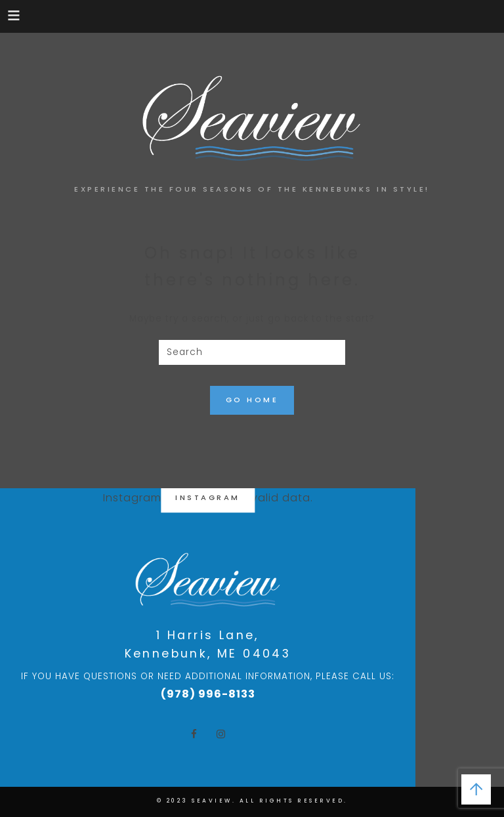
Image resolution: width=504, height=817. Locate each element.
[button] (15, 15)
